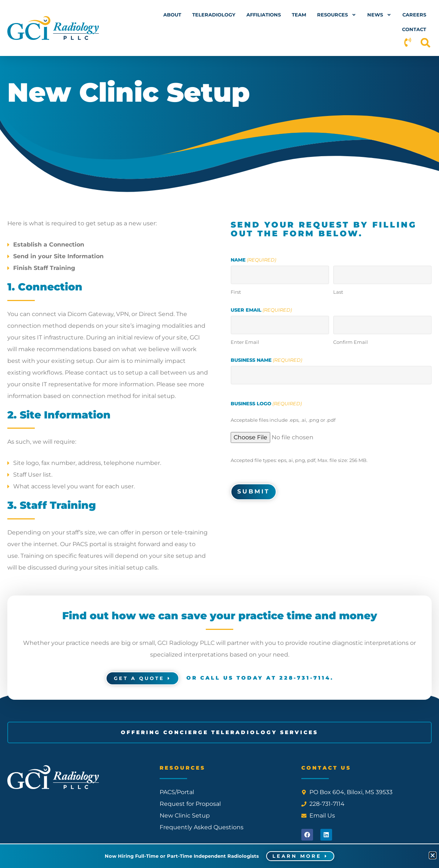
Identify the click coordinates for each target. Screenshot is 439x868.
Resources (337, 15)
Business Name (266, 360)
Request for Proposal (190, 804)
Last (338, 291)
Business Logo (266, 403)
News (379, 15)
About (172, 15)
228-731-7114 (305, 678)
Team (299, 15)
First (236, 291)
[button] (426, 43)
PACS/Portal (177, 792)
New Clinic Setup (185, 816)
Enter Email (245, 341)
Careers (414, 15)
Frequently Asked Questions (202, 827)
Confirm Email (351, 341)
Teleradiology (214, 15)
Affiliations (264, 15)
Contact (414, 29)
